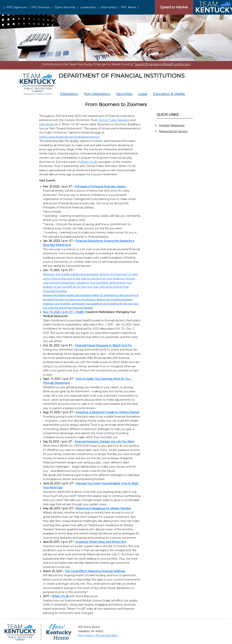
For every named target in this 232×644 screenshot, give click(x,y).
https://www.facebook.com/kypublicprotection (69, 137)
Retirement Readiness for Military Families (103, 508)
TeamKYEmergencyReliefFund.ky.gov (162, 64)
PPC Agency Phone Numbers (98, 635)
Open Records (65, 7)
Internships (108, 7)
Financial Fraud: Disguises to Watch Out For (103, 345)
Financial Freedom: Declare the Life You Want (105, 442)
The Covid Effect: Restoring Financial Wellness (95, 571)
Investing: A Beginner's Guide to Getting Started (107, 412)
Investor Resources (172, 125)
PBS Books (47, 124)
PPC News (128, 7)
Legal (143, 94)
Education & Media (169, 94)
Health (80, 312)
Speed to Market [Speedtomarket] (174, 7)
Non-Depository (97, 94)
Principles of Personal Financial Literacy (100, 187)
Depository (69, 94)
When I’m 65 (89, 162)
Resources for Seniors (173, 131)
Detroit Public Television (114, 120)
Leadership (88, 7)
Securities (124, 94)
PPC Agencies (17, 7)
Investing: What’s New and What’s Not (101, 542)
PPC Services (41, 7)
